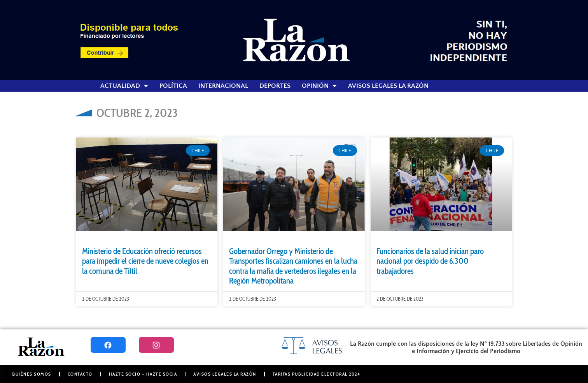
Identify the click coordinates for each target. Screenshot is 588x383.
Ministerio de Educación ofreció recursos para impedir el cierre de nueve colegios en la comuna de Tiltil (145, 261)
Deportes (275, 86)
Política (173, 86)
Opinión (319, 86)
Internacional (223, 86)
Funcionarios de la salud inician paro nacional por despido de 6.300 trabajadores (430, 261)
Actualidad (124, 86)
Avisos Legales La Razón (388, 86)
